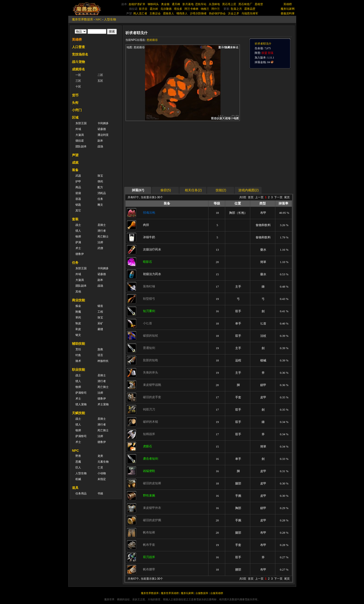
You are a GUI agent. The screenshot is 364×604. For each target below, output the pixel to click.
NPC (99, 19)
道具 (75, 488)
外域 (78, 129)
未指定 (102, 479)
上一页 (259, 197)
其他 (78, 292)
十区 (78, 87)
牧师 (78, 237)
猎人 (78, 231)
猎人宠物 (81, 404)
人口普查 (78, 47)
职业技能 (78, 370)
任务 (100, 199)
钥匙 (78, 205)
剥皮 (78, 329)
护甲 (78, 182)
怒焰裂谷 (152, 40)
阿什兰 (216, 9)
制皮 (78, 323)
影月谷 (143, 9)
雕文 (100, 205)
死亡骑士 (103, 387)
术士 (78, 248)
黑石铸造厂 (245, 4)
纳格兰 (205, 9)
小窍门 (77, 110)
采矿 (100, 323)
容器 (78, 199)
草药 (78, 318)
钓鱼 (78, 355)
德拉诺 (80, 141)
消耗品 (102, 193)
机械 (78, 479)
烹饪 (78, 349)
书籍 (100, 494)
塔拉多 (178, 9)
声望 (75, 155)
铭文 (78, 335)
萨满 (78, 242)
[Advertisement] (169, 154)
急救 (100, 349)
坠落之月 (236, 9)
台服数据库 (202, 593)
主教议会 (155, 13)
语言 (100, 355)
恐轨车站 (201, 4)
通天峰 (176, 4)
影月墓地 (188, 4)
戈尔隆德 (166, 9)
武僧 (100, 248)
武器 (78, 176)
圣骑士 (102, 225)
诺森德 (102, 129)
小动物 (102, 473)
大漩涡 (80, 135)
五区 (100, 81)
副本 (100, 141)
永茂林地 (214, 4)
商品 (78, 187)
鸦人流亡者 (140, 13)
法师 (100, 242)
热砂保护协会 (217, 13)
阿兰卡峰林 (192, 9)
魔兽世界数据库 (83, 19)
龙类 (100, 456)
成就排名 (78, 69)
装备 (75, 170)
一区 (78, 75)
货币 (75, 95)
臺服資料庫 (288, 13)
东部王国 (81, 123)
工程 (100, 312)
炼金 (78, 306)
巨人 (78, 468)
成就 (75, 162)
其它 (78, 211)
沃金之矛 (234, 13)
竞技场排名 (80, 54)
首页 (251, 197)
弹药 (100, 182)
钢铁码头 (153, 4)
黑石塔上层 (229, 4)
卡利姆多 (103, 123)
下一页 (278, 197)
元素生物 (103, 462)
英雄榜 (288, 4)
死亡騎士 (103, 237)
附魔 (78, 312)
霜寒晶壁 (250, 9)
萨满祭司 (81, 393)
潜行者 (102, 231)
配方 (100, 187)
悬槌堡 (259, 4)
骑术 (78, 361)
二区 (100, 75)
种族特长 (103, 361)
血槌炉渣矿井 (137, 4)
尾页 (287, 197)
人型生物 (110, 19)
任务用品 (81, 494)
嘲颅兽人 (182, 13)
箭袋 (78, 193)
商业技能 (78, 300)
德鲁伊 (80, 254)
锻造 (100, 306)
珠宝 (100, 176)
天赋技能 (78, 413)
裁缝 (100, 329)
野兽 (78, 456)
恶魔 (78, 462)
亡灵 (100, 468)
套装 (75, 219)
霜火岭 (154, 9)
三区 (78, 81)
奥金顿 (165, 4)
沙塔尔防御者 (198, 13)
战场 (100, 146)
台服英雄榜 (217, 593)
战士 (78, 225)
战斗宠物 (78, 62)
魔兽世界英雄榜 (170, 593)
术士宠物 (103, 404)
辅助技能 (78, 344)
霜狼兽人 (169, 13)
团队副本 (81, 146)
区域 (75, 117)
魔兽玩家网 (288, 9)
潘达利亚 (103, 135)
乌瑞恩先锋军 (250, 13)
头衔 (75, 103)
